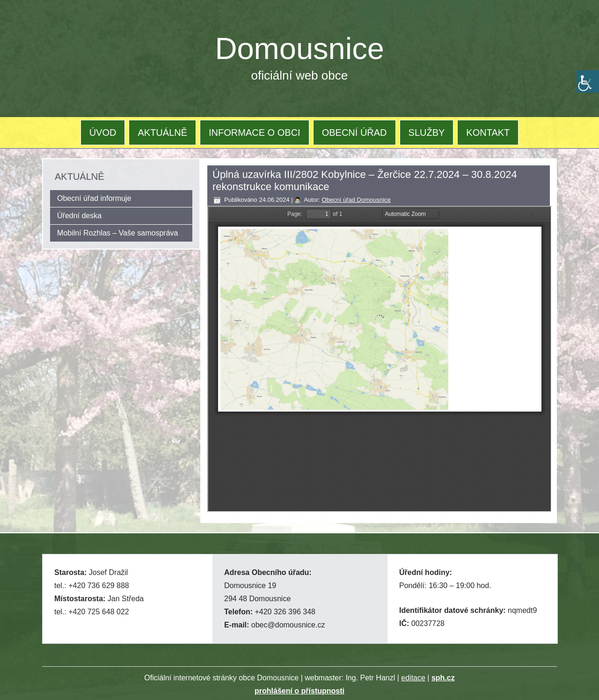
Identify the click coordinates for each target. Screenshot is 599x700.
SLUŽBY (427, 133)
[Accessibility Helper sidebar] (588, 81)
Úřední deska (79, 216)
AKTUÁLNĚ (162, 133)
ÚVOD (103, 133)
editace (413, 678)
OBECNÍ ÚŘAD (354, 133)
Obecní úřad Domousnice (356, 200)
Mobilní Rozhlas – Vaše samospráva (118, 233)
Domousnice (300, 48)
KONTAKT (488, 133)
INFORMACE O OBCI (255, 133)
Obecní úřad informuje (94, 198)
